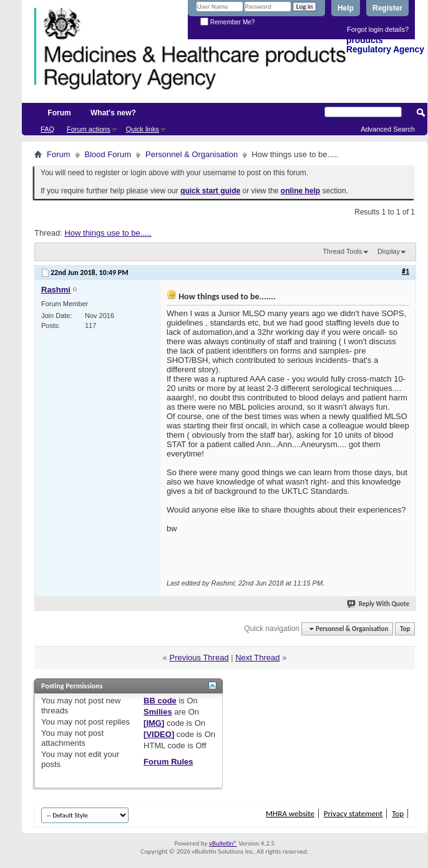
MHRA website (290, 813)
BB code (160, 701)
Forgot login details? (378, 29)
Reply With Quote (379, 604)
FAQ (47, 129)
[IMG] (154, 723)
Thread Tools (342, 251)
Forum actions (89, 129)
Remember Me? (227, 22)
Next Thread (257, 658)
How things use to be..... (108, 233)
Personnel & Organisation (192, 154)
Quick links (143, 129)
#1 (406, 271)
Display (389, 251)
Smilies (158, 712)
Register (387, 8)
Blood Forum (108, 154)
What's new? (113, 113)
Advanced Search (388, 129)
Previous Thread (199, 658)
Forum (59, 113)
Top (405, 629)
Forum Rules (168, 762)
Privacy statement (353, 813)
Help (346, 8)
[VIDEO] (159, 734)
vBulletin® (223, 843)
